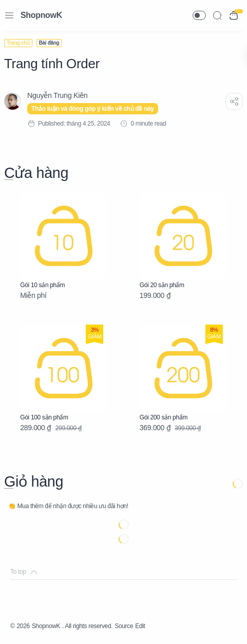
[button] (199, 15)
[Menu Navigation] (9, 15)
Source (124, 626)
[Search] (217, 15)
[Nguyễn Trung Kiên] (57, 95)
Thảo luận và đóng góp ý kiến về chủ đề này (93, 109)
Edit (140, 626)
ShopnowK (41, 15)
